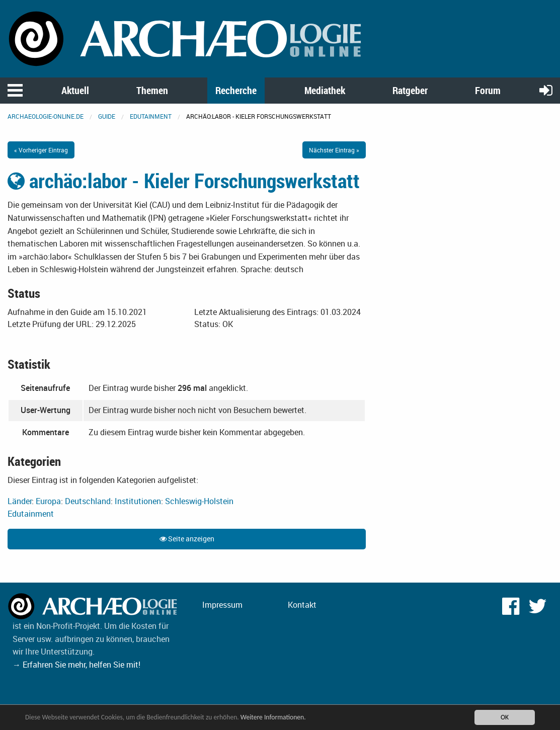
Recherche (236, 90)
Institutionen (138, 501)
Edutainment (151, 116)
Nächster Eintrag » (334, 150)
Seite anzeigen (187, 539)
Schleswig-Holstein (199, 501)
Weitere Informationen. (273, 717)
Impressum (222, 605)
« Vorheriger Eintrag (41, 150)
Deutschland (88, 501)
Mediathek (325, 90)
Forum (488, 90)
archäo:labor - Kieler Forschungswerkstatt (184, 181)
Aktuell (75, 90)
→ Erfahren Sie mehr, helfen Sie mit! (76, 665)
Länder (20, 501)
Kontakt (302, 605)
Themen (152, 90)
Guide (107, 116)
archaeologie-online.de (46, 116)
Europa (48, 501)
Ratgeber (410, 90)
